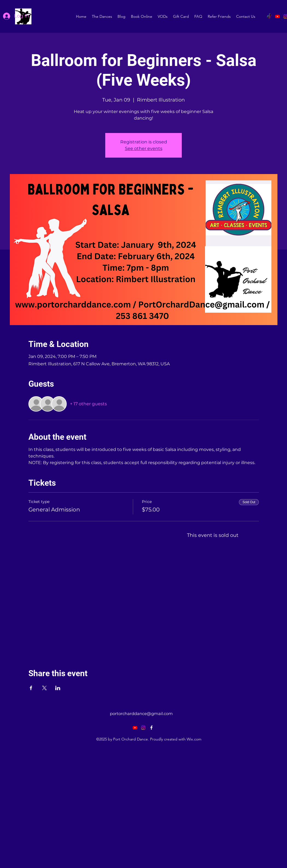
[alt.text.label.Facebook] (151, 728)
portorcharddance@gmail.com (141, 714)
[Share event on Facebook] (31, 688)
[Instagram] (143, 728)
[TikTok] (269, 16)
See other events (144, 148)
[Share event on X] (44, 688)
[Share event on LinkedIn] (58, 688)
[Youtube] (277, 16)
